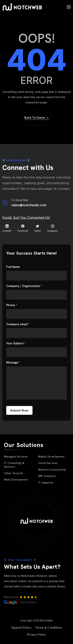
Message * (13, 363)
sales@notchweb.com (29, 205)
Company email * (18, 324)
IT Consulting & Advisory (14, 465)
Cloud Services (48, 463)
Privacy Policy (36, 635)
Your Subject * (16, 343)
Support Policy (21, 628)
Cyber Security (14, 473)
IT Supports (46, 482)
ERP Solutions (47, 476)
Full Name (13, 267)
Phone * (12, 305)
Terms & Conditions (48, 628)
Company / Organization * (24, 286)
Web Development (16, 480)
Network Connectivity (52, 470)
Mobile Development (51, 457)
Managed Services (16, 457)
